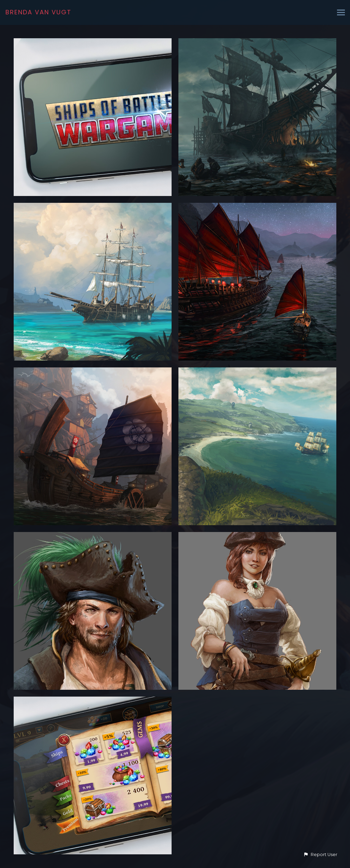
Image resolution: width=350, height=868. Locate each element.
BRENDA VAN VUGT (38, 12)
